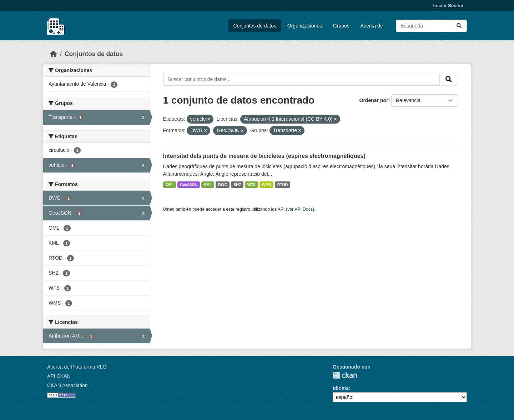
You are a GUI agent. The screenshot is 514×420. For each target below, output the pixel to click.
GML (169, 185)
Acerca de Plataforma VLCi (77, 367)
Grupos (341, 26)
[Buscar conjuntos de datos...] (431, 26)
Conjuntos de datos (255, 26)
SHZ (237, 185)
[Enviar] (459, 26)
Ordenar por (374, 100)
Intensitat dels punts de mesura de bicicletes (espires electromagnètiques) (264, 156)
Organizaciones (305, 26)
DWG (223, 185)
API (281, 209)
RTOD (283, 185)
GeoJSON (189, 185)
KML (208, 185)
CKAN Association (67, 385)
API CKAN (59, 376)
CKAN (345, 375)
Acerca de (372, 26)
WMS (267, 185)
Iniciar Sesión (448, 6)
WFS (251, 185)
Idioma (341, 388)
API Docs (304, 209)
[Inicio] (54, 54)
